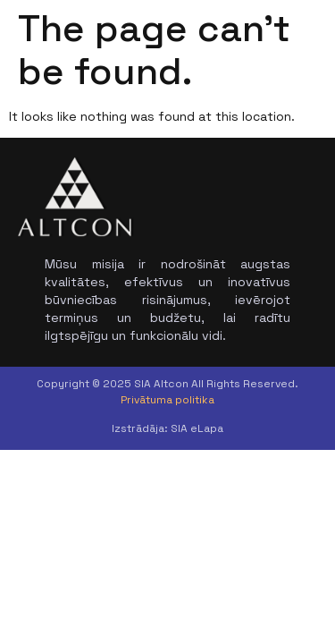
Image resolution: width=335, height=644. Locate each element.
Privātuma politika (167, 400)
